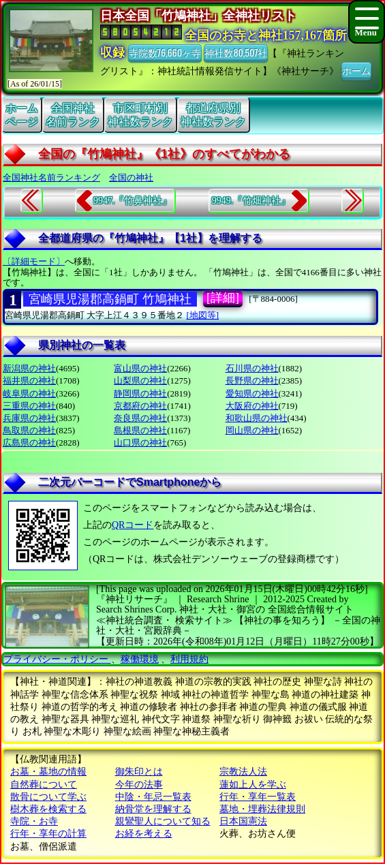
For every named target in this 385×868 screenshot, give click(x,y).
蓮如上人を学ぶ (253, 785)
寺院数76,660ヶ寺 (165, 52)
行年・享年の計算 (48, 834)
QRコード (133, 525)
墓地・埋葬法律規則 (262, 809)
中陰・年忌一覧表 (153, 797)
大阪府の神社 (252, 406)
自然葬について (44, 785)
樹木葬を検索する (48, 809)
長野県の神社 (252, 381)
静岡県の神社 (140, 393)
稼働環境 (140, 659)
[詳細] (223, 298)
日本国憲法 (243, 821)
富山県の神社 (140, 368)
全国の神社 (131, 177)
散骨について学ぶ (48, 797)
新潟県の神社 (29, 368)
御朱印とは (139, 772)
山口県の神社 (140, 443)
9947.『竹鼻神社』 (133, 201)
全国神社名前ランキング (51, 177)
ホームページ (22, 114)
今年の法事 (139, 785)
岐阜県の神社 (29, 393)
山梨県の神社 (140, 381)
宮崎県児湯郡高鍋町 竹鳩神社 (110, 299)
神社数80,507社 (236, 52)
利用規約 (189, 659)
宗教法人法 (243, 772)
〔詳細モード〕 (34, 261)
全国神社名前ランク (73, 114)
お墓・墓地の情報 (48, 772)
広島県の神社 (29, 443)
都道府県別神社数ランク (213, 114)
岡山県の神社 (252, 430)
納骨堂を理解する (153, 809)
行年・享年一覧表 (258, 797)
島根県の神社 (140, 430)
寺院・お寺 (34, 821)
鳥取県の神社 (29, 430)
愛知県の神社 (252, 393)
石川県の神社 (252, 368)
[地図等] (203, 315)
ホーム (356, 70)
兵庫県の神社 (29, 418)
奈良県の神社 (140, 418)
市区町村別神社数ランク (140, 114)
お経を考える (144, 834)
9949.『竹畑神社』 (251, 201)
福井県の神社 (29, 381)
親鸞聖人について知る (163, 821)
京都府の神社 (140, 406)
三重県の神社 (29, 406)
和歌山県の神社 (257, 418)
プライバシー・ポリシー (57, 659)
